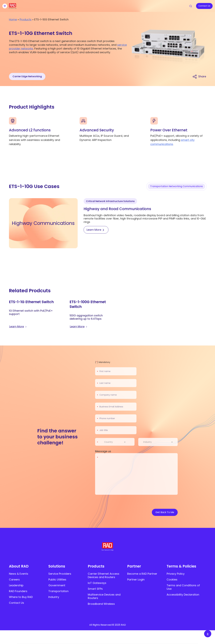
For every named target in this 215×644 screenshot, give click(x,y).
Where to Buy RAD (21, 597)
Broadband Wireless (101, 604)
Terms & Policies (181, 566)
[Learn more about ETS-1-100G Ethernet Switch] (79, 327)
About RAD (19, 566)
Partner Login (136, 580)
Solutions (57, 566)
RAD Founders (18, 591)
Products (26, 19)
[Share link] (199, 76)
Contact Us (16, 603)
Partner (134, 566)
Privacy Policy (176, 574)
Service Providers (60, 574)
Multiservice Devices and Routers (104, 596)
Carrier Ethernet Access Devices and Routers (104, 575)
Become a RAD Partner (142, 574)
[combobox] (117, 442)
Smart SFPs (95, 589)
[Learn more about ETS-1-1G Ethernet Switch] (18, 327)
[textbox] (109, 442)
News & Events (19, 574)
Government (57, 585)
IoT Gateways (97, 583)
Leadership (16, 585)
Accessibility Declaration (183, 595)
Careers (14, 580)
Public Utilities (57, 580)
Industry (54, 597)
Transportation (58, 591)
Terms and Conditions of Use (183, 587)
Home (13, 19)
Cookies (172, 580)
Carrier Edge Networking (27, 76)
